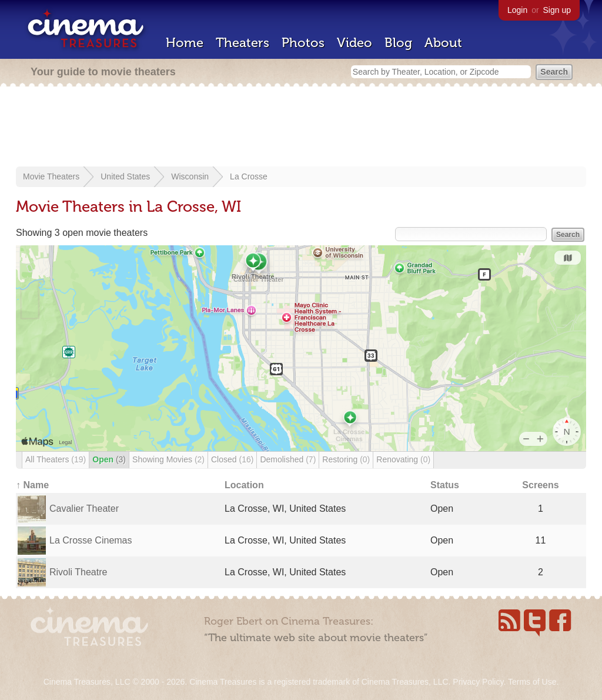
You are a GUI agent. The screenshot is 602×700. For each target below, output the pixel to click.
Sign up (557, 10)
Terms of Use (532, 682)
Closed (232, 459)
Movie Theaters (51, 176)
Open (109, 459)
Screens (540, 485)
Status (445, 485)
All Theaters (56, 459)
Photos (303, 43)
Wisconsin (190, 176)
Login (517, 10)
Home (185, 43)
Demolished (288, 459)
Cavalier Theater (84, 509)
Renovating (403, 459)
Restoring (346, 459)
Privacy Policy (478, 682)
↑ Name (32, 485)
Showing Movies (168, 459)
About (443, 43)
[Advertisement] (301, 128)
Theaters (243, 43)
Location (244, 485)
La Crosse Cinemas (91, 540)
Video (354, 43)
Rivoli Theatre (78, 572)
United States (125, 176)
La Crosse (249, 176)
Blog (398, 43)
